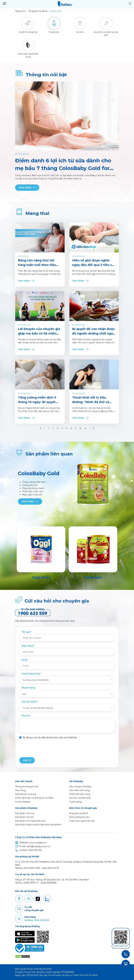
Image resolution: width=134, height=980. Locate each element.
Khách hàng (28, 688)
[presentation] (42, 748)
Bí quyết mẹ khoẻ (79, 813)
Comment (19, 909)
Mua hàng (20, 790)
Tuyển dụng (76, 802)
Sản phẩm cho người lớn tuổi (30, 821)
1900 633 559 (35, 850)
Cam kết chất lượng (80, 790)
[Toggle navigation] (4, 4)
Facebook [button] (19, 899)
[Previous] (12, 555)
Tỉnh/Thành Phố (31, 674)
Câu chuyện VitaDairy (80, 787)
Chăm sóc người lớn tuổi (82, 821)
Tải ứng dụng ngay (121, 946)
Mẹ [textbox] (24, 694)
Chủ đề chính (29, 702)
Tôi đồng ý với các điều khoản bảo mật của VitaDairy (50, 738)
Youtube (28, 899)
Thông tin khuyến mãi (26, 787)
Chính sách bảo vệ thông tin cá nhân (34, 798)
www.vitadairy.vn (38, 843)
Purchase (19, 919)
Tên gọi (26, 632)
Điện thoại (27, 646)
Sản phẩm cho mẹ (25, 813)
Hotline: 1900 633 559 (37, 920)
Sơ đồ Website (23, 802)
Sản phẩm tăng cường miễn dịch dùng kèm (38, 825)
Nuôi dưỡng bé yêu (79, 817)
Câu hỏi (26, 716)
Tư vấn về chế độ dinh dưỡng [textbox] (38, 708)
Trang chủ (20, 11)
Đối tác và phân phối (80, 798)
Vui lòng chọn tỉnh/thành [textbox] (36, 680)
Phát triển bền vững (80, 794)
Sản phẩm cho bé (24, 817)
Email (24, 660)
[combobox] (67, 680)
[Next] (122, 555)
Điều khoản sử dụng (26, 794)
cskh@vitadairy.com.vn (38, 846)
